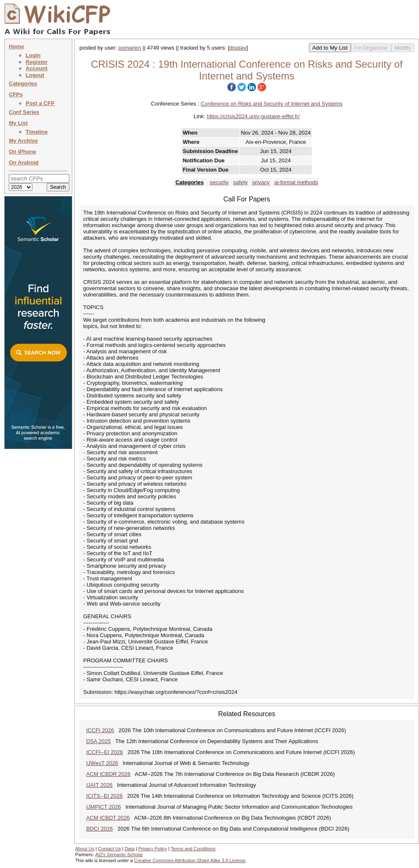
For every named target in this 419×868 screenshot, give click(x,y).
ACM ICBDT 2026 (108, 818)
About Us (85, 849)
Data (130, 849)
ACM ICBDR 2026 (108, 774)
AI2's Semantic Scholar (119, 855)
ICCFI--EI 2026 (104, 752)
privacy (261, 182)
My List (18, 123)
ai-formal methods (296, 182)
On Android (24, 163)
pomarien (130, 48)
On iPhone (22, 152)
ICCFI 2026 (100, 730)
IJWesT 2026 (102, 763)
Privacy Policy (153, 849)
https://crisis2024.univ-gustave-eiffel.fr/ (253, 116)
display (238, 48)
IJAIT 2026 (99, 785)
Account (37, 68)
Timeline (37, 132)
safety (241, 182)
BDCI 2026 (100, 829)
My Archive (23, 141)
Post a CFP (40, 103)
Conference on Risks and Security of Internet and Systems (272, 104)
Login (33, 55)
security (219, 182)
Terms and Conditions (193, 849)
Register (37, 62)
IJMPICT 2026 (104, 807)
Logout (35, 75)
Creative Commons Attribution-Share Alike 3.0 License (190, 860)
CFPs (16, 94)
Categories (23, 83)
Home (16, 46)
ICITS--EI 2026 (104, 796)
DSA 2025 (99, 741)
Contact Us (109, 849)
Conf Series (24, 112)
